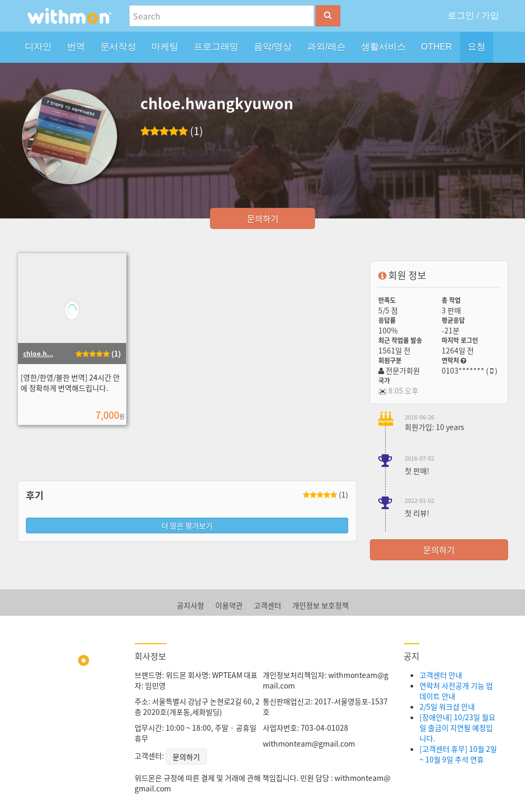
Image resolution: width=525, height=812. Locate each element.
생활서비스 (383, 47)
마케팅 (165, 47)
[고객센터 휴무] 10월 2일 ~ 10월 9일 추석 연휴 (458, 754)
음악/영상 (273, 47)
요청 (476, 47)
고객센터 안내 (441, 675)
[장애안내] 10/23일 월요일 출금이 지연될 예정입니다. (457, 728)
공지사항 (190, 605)
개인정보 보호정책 (321, 605)
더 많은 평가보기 (187, 526)
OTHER (437, 47)
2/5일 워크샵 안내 (447, 706)
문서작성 (118, 47)
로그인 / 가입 (474, 16)
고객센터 (268, 605)
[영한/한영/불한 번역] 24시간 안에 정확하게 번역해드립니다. (70, 383)
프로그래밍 (216, 47)
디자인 (38, 47)
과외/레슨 (326, 47)
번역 (76, 47)
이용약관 (229, 605)
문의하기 (263, 218)
